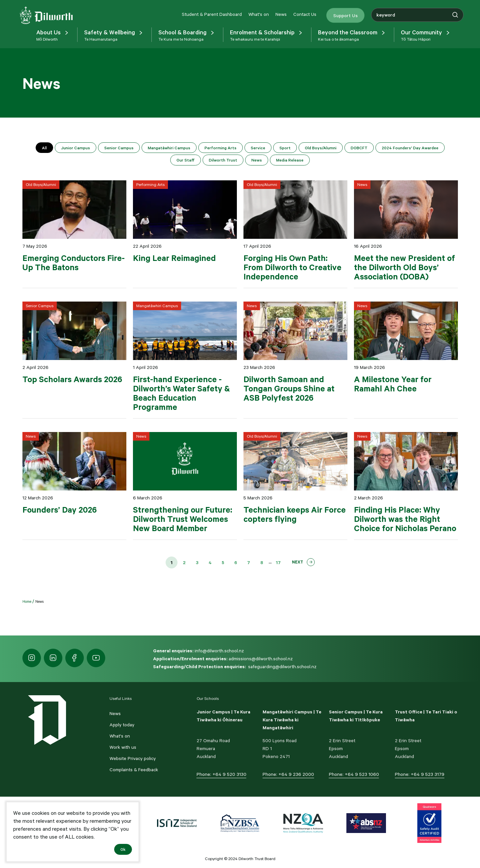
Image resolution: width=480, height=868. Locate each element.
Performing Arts (221, 148)
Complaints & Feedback (134, 770)
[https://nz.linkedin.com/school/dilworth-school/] (53, 658)
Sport (285, 148)
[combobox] (417, 15)
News (281, 14)
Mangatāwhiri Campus (169, 148)
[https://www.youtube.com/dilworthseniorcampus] (96, 658)
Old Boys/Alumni (321, 148)
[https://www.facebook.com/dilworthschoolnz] (75, 658)
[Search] (455, 15)
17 (278, 562)
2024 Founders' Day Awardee (410, 148)
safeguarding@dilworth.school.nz (282, 667)
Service (258, 148)
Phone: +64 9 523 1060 (354, 774)
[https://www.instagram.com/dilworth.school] (32, 658)
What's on (259, 14)
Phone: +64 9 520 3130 (222, 774)
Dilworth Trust (223, 160)
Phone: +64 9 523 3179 (420, 774)
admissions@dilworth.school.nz (261, 659)
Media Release (290, 160)
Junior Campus (76, 148)
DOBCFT (359, 148)
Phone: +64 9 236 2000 (288, 774)
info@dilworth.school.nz (219, 651)
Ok (123, 849)
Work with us (123, 747)
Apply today (122, 725)
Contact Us (305, 14)
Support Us (345, 15)
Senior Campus (119, 148)
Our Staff (186, 160)
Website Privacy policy (133, 758)
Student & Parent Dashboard (212, 14)
